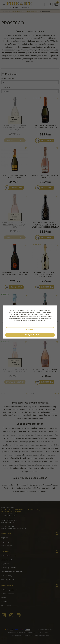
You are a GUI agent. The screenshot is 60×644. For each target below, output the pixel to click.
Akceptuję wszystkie (30, 335)
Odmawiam (30, 329)
